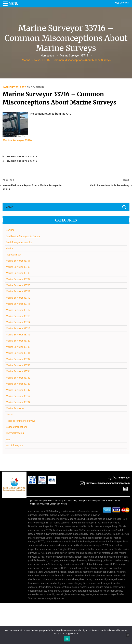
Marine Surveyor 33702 (18, 267)
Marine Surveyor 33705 (18, 286)
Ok (67, 639)
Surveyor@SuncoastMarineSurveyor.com (105, 483)
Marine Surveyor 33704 (18, 279)
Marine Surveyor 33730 (18, 347)
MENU (14, 4)
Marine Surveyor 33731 (18, 353)
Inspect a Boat (14, 255)
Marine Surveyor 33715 (18, 329)
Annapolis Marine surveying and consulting (58, 501)
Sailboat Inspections (17, 427)
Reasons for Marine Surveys (21, 421)
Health (10, 249)
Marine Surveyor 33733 (18, 366)
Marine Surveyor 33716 (74, 55)
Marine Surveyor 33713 (18, 317)
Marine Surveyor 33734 (18, 372)
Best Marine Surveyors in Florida (23, 236)
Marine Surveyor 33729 (18, 341)
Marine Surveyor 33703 (18, 273)
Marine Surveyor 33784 (18, 403)
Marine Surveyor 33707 (18, 292)
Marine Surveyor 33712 (18, 310)
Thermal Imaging (15, 433)
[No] (128, 635)
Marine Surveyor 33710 (18, 298)
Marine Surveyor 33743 (18, 384)
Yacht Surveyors (15, 446)
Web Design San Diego (56, 504)
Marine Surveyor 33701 (18, 261)
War (8, 439)
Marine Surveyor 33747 (18, 390)
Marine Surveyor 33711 (18, 304)
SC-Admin (37, 87)
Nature (10, 415)
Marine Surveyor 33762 (18, 396)
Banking (10, 230)
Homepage (47, 55)
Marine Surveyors (15, 409)
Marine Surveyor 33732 (18, 359)
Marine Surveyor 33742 (18, 378)
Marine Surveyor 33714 (18, 323)
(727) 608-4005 (119, 478)
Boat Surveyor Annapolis (19, 243)
